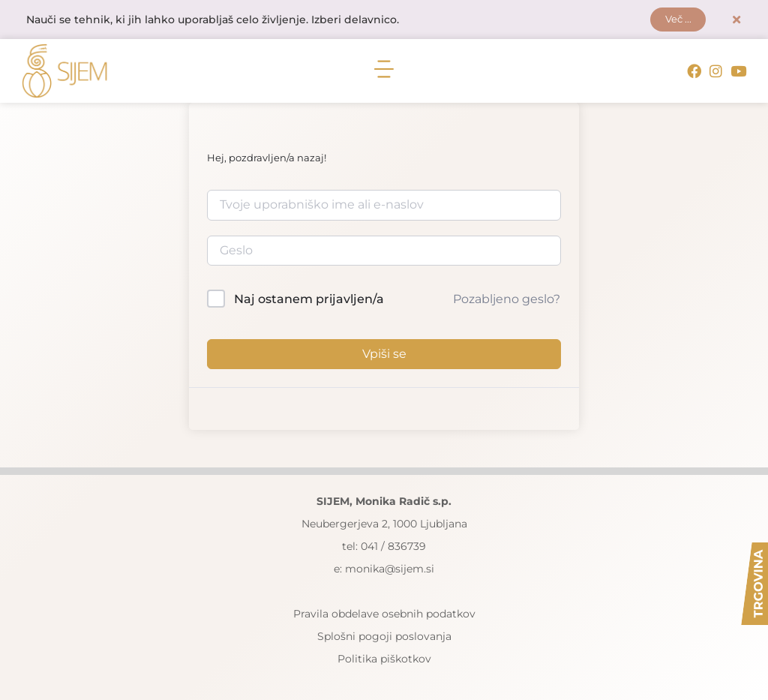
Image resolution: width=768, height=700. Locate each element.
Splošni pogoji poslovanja (384, 636)
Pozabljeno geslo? (507, 300)
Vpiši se (384, 354)
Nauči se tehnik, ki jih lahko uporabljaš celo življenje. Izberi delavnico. (213, 20)
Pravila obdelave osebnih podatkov (384, 614)
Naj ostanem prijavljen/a (309, 300)
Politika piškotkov (384, 659)
